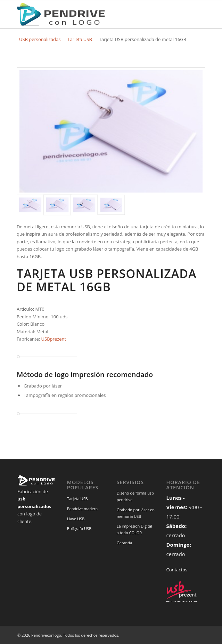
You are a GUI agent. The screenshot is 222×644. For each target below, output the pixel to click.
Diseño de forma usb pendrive (135, 496)
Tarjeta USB (80, 39)
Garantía (124, 543)
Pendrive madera (82, 509)
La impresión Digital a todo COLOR (134, 529)
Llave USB (76, 519)
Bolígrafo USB (79, 528)
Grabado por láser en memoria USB (136, 513)
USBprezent (54, 339)
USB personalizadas (40, 39)
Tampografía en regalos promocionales (65, 395)
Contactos (177, 570)
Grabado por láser (43, 386)
